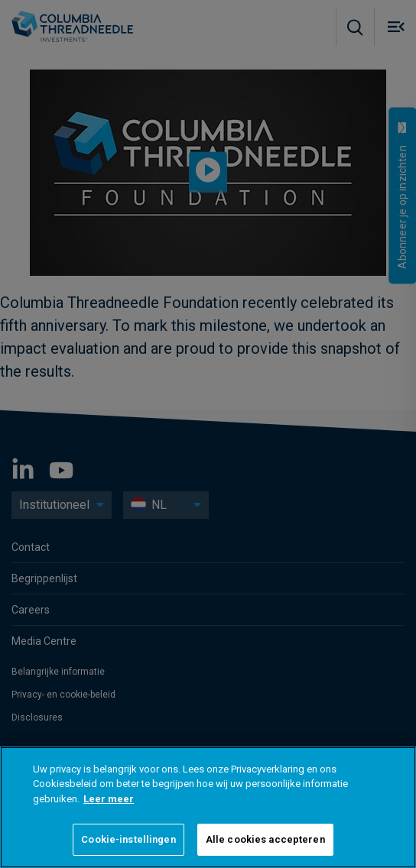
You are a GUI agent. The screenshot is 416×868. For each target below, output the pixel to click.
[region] (208, 807)
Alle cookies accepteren (265, 839)
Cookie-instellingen (128, 839)
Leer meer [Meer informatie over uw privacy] (109, 799)
